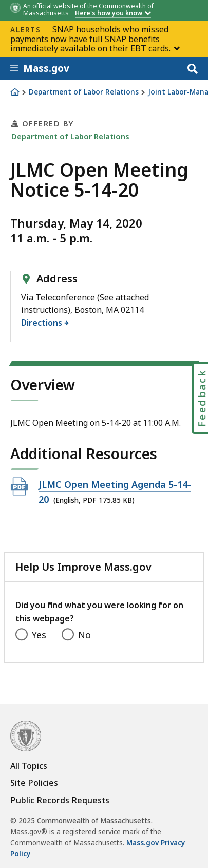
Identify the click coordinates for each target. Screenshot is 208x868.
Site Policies (34, 783)
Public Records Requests (60, 800)
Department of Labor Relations (84, 92)
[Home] (15, 92)
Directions (42, 323)
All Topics (29, 766)
